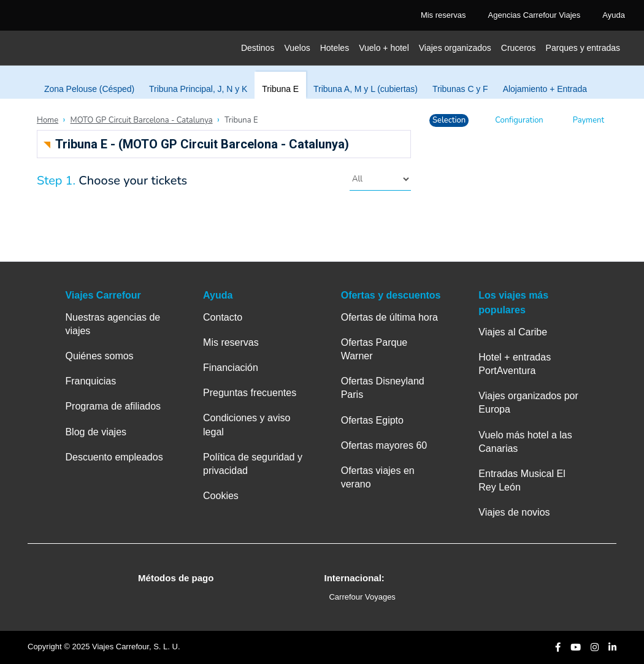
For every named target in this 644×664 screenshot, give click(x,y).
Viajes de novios (514, 512)
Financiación (231, 368)
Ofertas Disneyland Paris (383, 388)
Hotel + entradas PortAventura (515, 364)
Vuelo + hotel (384, 48)
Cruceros (519, 48)
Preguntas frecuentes (250, 393)
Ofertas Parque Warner (374, 349)
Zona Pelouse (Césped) (89, 89)
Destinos (258, 48)
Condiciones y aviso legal (247, 425)
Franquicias (90, 381)
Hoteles (335, 48)
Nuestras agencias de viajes (113, 324)
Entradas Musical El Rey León (522, 480)
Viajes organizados (455, 48)
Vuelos (297, 48)
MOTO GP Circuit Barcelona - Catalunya (142, 120)
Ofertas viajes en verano (378, 477)
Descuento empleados (114, 457)
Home (48, 120)
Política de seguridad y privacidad (253, 464)
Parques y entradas (583, 48)
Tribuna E (280, 89)
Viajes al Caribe (513, 332)
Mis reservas (231, 342)
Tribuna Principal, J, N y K (198, 89)
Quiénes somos (99, 356)
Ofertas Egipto (372, 420)
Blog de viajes (96, 432)
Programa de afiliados (113, 406)
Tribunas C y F (460, 89)
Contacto (223, 317)
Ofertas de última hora (389, 317)
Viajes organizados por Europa (528, 403)
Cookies (221, 496)
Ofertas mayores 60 (384, 445)
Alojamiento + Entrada (545, 89)
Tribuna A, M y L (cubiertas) (366, 89)
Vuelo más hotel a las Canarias (525, 442)
